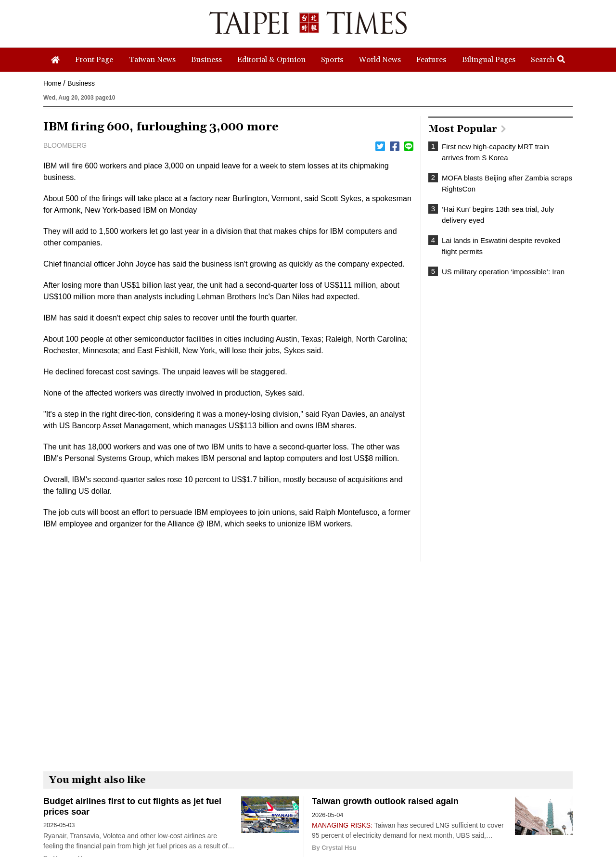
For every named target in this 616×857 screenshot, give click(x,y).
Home (52, 83)
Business (81, 83)
